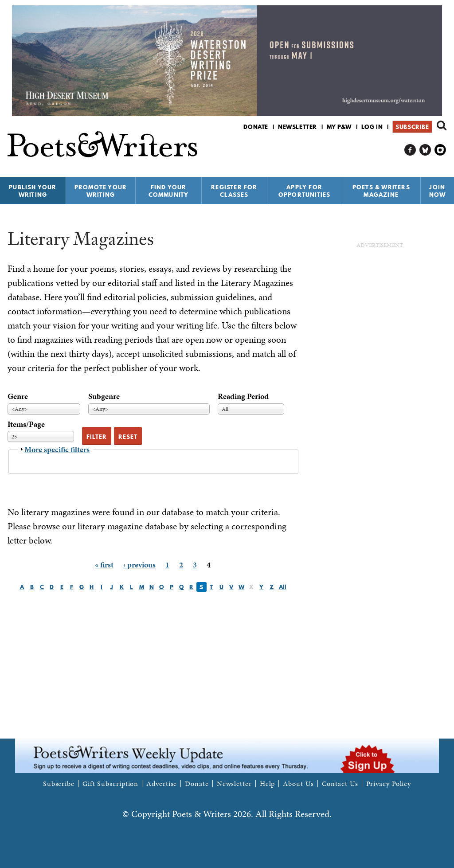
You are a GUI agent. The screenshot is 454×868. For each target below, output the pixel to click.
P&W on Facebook (410, 150)
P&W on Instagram (440, 150)
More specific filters (57, 449)
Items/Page (26, 424)
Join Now (438, 191)
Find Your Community (169, 191)
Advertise (162, 784)
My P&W (339, 127)
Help (268, 784)
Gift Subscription (110, 784)
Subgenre (104, 396)
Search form (442, 125)
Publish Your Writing (33, 191)
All (283, 587)
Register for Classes (234, 191)
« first (104, 565)
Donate (256, 127)
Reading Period (243, 396)
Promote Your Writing (101, 191)
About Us (298, 784)
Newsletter (297, 127)
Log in (372, 127)
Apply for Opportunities (305, 191)
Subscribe (412, 127)
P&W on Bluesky (425, 150)
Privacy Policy (389, 784)
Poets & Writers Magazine (381, 191)
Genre (18, 396)
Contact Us (340, 784)
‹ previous (139, 565)
